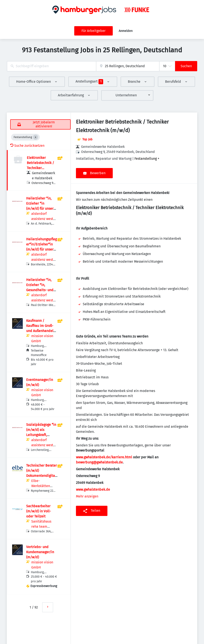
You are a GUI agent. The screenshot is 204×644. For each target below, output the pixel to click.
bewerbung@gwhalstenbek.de (99, 462)
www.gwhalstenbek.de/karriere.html (104, 457)
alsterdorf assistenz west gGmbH (42, 219)
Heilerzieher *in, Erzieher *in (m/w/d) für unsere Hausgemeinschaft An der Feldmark (41, 209)
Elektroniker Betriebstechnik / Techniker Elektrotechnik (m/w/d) (40, 168)
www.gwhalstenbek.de (93, 489)
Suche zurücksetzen (27, 146)
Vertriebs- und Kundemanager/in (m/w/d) (40, 552)
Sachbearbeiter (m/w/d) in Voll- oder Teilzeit (39, 511)
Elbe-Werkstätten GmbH (41, 486)
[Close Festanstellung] (36, 137)
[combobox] (51, 66)
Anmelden (126, 31)
